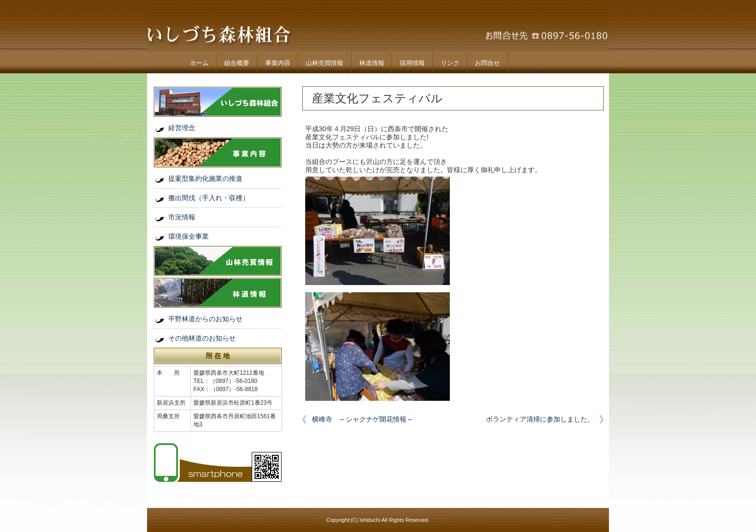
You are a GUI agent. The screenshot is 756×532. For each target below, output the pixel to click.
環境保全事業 (189, 236)
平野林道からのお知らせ (205, 319)
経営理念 (182, 128)
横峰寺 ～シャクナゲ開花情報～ (363, 419)
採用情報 (412, 63)
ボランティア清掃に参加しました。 (540, 419)
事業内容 (278, 63)
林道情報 (372, 63)
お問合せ (487, 63)
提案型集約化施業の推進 (205, 178)
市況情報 (182, 217)
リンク (450, 63)
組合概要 (237, 63)
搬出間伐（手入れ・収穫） (209, 198)
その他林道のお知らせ (202, 338)
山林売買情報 (324, 63)
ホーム (199, 63)
